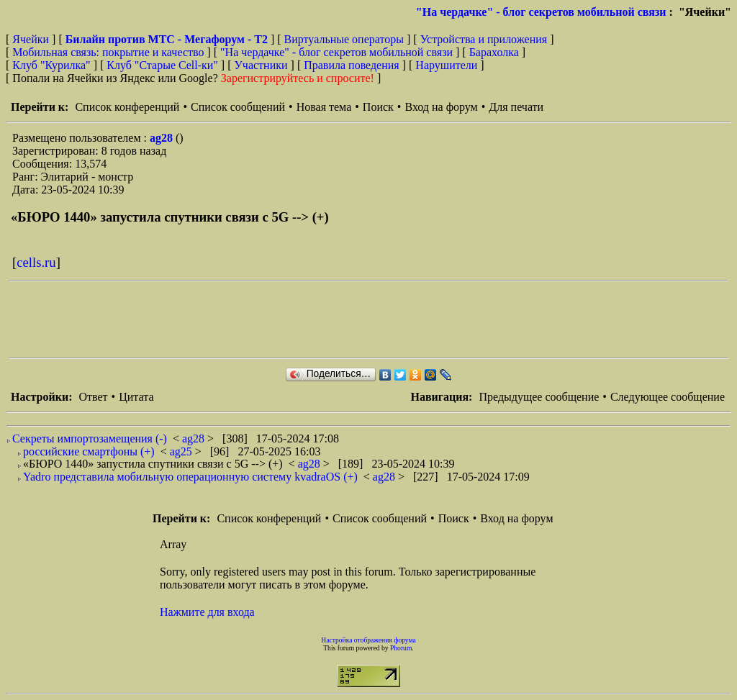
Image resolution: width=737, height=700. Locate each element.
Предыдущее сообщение (539, 397)
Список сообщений (238, 107)
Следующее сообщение (668, 397)
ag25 (182, 451)
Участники (261, 65)
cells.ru (36, 262)
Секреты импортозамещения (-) (90, 438)
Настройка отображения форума (368, 640)
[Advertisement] (271, 319)
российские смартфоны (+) (89, 451)
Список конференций (127, 107)
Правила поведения (352, 65)
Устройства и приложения (484, 39)
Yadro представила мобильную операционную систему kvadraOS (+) (190, 477)
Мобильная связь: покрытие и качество (108, 52)
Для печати (516, 107)
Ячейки (32, 39)
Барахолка (494, 52)
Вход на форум (441, 107)
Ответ (93, 397)
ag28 (163, 138)
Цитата (136, 397)
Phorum (401, 648)
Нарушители (446, 65)
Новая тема (324, 107)
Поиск (378, 107)
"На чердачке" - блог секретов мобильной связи (541, 12)
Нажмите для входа (207, 612)
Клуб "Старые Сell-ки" (162, 65)
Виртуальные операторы (344, 39)
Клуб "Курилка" (51, 65)
